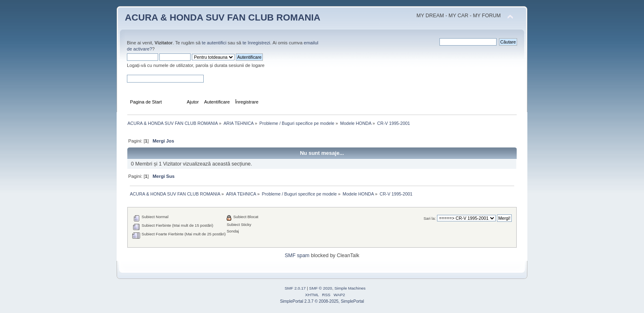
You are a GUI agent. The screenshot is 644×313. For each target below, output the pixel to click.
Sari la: (430, 218)
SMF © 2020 (321, 288)
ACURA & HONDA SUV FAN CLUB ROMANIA (223, 17)
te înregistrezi (256, 43)
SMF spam (297, 255)
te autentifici (214, 43)
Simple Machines (350, 288)
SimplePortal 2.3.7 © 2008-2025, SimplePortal (322, 301)
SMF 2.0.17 (295, 288)
